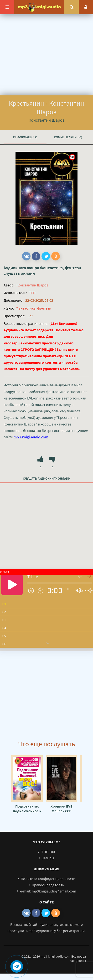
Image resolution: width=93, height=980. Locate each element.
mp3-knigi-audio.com (31, 437)
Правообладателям (48, 885)
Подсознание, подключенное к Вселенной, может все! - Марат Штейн (27, 809)
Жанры (48, 858)
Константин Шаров (32, 285)
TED (32, 293)
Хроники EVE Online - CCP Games (62, 809)
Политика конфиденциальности (48, 879)
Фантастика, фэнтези (61, 268)
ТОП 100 (48, 852)
